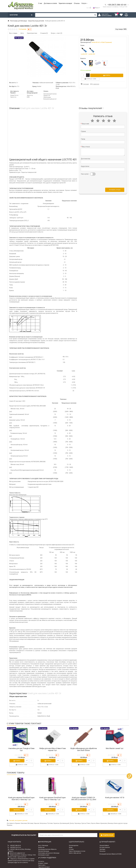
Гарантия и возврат (65, 3)
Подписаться (107, 831)
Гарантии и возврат (44, 863)
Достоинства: (86, 155)
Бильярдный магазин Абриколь (47, 846)
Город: (83, 135)
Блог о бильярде (43, 842)
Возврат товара (43, 859)
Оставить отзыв (115, 186)
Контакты (41, 858)
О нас (40, 3)
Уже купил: (85, 170)
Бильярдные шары (44, 851)
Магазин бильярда (44, 847)
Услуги (84, 3)
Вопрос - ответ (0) (57, 33)
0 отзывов (22, 29)
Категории (21, 15)
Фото (22, 33)
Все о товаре (13, 33)
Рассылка (102, 847)
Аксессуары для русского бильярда (49, 849)
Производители (74, 842)
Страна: (83, 128)
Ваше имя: (86, 120)
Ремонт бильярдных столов (77, 847)
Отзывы (77, 3)
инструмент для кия (21, 817)
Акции (71, 844)
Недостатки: (85, 163)
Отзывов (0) (44, 33)
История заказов (105, 844)
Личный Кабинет (104, 842)
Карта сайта (42, 861)
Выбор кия (41, 844)
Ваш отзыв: (86, 143)
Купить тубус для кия (75, 849)
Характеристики (32, 33)
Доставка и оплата (50, 3)
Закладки (102, 846)
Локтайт (12, 817)
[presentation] (95, 178)
